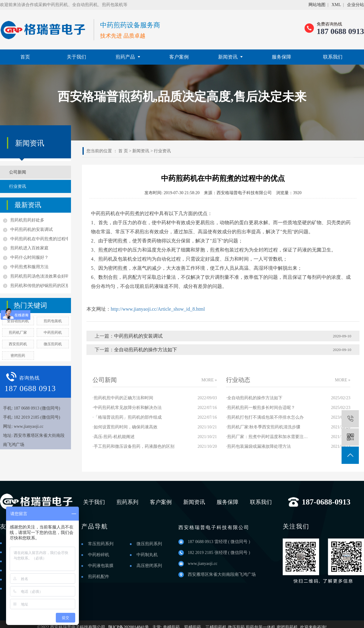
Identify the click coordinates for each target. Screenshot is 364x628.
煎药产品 (128, 57)
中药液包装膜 (101, 566)
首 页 (123, 151)
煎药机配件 (99, 577)
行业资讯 (18, 186)
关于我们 (76, 57)
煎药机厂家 (18, 333)
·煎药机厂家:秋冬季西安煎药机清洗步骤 (263, 427)
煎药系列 (127, 502)
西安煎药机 (18, 344)
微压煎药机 (53, 344)
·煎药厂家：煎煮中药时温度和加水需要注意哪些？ (267, 437)
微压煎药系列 (149, 544)
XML (336, 5)
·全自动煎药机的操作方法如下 (254, 398)
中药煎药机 (53, 333)
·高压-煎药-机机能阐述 (114, 437)
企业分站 (356, 5)
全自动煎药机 (18, 321)
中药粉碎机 (99, 555)
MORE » (209, 380)
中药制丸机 (147, 555)
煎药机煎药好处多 (27, 220)
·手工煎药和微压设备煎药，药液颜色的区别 (133, 446)
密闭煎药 (18, 356)
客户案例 (179, 57)
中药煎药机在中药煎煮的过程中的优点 (39, 239)
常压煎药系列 (101, 544)
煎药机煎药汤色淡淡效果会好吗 (39, 276)
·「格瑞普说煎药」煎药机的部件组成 (127, 417)
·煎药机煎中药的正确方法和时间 (123, 398)
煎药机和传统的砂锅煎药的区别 (39, 286)
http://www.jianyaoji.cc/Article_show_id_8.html (158, 309)
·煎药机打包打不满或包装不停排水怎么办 (265, 417)
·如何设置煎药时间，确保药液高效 (125, 427)
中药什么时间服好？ (29, 257)
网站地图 (317, 5)
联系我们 (333, 57)
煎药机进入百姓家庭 (29, 248)
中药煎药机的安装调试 (32, 230)
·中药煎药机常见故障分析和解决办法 (127, 408)
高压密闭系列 (149, 566)
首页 (25, 57)
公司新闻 (18, 172)
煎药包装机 (53, 321)
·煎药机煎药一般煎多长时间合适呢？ (261, 408)
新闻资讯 (230, 57)
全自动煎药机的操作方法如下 (146, 350)
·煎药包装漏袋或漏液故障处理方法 (258, 446)
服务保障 (281, 57)
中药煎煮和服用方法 (29, 267)
